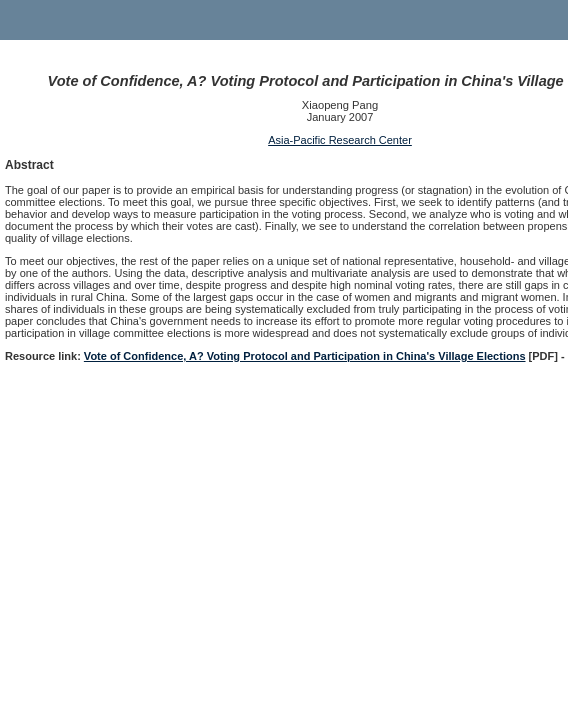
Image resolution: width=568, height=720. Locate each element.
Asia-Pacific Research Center (340, 140)
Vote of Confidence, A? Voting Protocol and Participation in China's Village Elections (305, 356)
